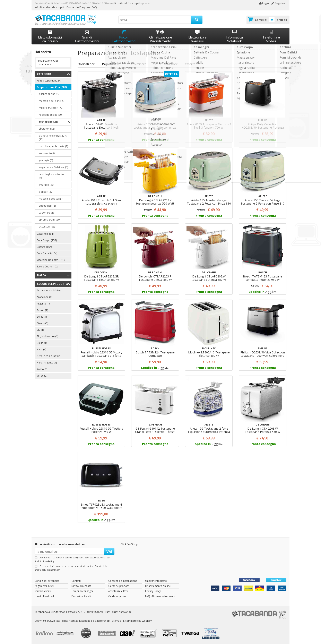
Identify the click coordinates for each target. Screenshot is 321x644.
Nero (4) (41, 349)
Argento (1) (43, 304)
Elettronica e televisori (197, 36)
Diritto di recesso (81, 586)
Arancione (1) (44, 297)
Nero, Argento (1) (47, 363)
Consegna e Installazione (123, 581)
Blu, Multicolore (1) (47, 336)
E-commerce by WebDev (137, 621)
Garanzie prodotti (119, 586)
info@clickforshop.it (128, 3)
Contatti (76, 581)
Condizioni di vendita (47, 581)
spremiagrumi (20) (50, 220)
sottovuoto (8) (47, 153)
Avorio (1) (42, 310)
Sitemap (116, 621)
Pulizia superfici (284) (49, 81)
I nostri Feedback (45, 596)
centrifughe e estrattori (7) (52, 176)
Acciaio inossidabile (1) (50, 290)
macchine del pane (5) (52, 101)
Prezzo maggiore (166, 64)
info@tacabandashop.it (49, 7)
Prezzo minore (136, 64)
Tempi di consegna (83, 591)
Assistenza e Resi (118, 591)
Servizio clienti (43, 591)
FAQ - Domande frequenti (160, 596)
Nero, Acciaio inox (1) (49, 356)
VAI (109, 552)
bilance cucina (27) (50, 94)
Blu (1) (40, 330)
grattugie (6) (46, 160)
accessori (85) (47, 227)
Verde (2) (42, 376)
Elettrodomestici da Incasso (50, 36)
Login (264, 3)
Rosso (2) (42, 369)
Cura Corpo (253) (47, 240)
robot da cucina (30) (51, 115)
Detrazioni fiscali (81, 596)
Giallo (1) (42, 343)
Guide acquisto (117, 596)
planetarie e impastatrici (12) (53, 138)
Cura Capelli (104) (47, 253)
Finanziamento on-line (158, 586)
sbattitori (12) (47, 129)
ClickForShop (129, 544)
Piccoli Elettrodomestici (124, 36)
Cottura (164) (44, 247)
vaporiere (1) (46, 213)
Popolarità (110, 64)
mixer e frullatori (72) (51, 108)
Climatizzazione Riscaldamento (161, 39)
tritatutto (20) (46, 185)
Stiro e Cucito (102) (47, 267)
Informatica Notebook (234, 36)
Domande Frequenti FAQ (81, 7)
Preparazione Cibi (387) (52, 87)
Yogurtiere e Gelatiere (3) (53, 167)
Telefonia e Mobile (271, 36)
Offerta (190, 64)
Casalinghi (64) (45, 234)
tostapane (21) (48, 122)
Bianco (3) (42, 323)
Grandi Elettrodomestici (87, 36)
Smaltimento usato (156, 581)
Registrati (279, 3)
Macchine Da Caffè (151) (51, 260)
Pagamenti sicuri (44, 586)
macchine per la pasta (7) (53, 146)
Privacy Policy (53, 570)
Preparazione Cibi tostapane (47, 63)
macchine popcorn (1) (52, 199)
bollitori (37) (46, 192)
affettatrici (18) (47, 206)
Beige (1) (42, 317)
